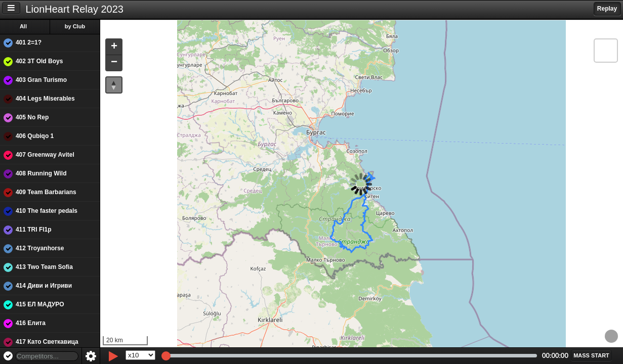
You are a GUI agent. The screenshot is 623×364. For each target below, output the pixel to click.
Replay (607, 9)
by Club (76, 26)
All (25, 26)
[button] (115, 47)
